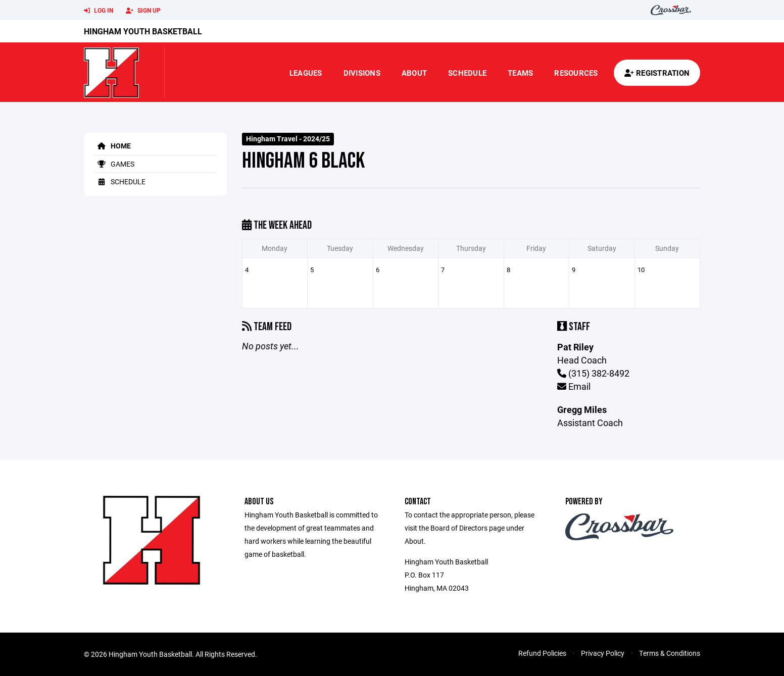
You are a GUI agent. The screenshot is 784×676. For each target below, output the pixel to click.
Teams (520, 73)
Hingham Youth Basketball (143, 31)
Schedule (467, 73)
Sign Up (143, 11)
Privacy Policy (603, 653)
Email (574, 386)
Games (114, 164)
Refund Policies (542, 653)
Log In (99, 11)
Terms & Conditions (670, 653)
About (414, 73)
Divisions (362, 73)
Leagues (306, 73)
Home (112, 146)
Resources (576, 73)
